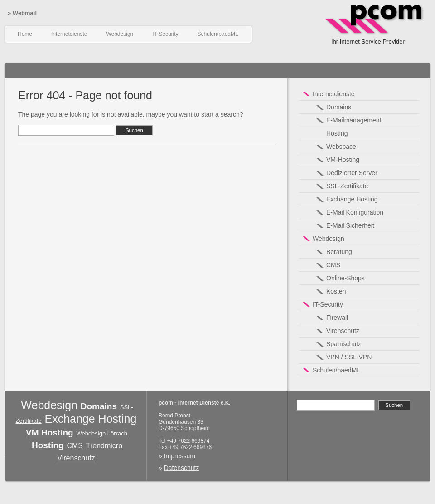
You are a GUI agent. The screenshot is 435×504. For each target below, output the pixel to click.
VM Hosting (50, 433)
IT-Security (165, 34)
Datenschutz (182, 468)
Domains (99, 406)
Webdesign (120, 34)
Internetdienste (69, 34)
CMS (75, 446)
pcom (374, 27)
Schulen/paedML (218, 34)
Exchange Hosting (90, 419)
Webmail (22, 13)
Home (25, 34)
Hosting (48, 445)
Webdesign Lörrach (102, 433)
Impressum (180, 456)
